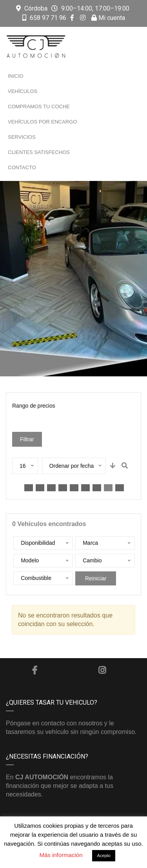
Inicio (16, 76)
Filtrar (27, 439)
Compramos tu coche (39, 106)
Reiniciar (96, 578)
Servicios (22, 137)
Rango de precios (34, 406)
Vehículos (23, 91)
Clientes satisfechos (39, 152)
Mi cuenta (108, 18)
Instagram (102, 670)
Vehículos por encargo (42, 122)
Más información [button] (61, 855)
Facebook (34, 670)
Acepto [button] (103, 855)
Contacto (22, 167)
